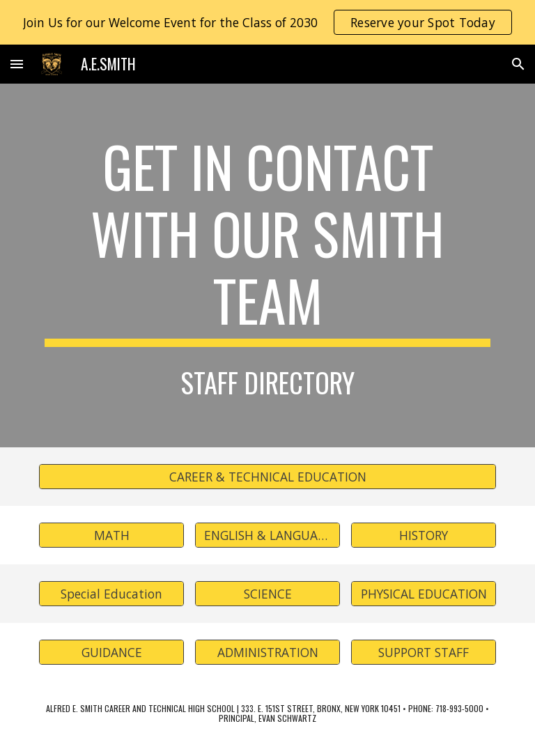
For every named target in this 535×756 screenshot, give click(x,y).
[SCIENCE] (267, 593)
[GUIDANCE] (111, 652)
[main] (267, 240)
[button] (17, 64)
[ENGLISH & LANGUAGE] (267, 535)
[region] (267, 22)
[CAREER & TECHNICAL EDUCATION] (267, 476)
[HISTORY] (423, 535)
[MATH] (111, 535)
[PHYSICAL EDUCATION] (423, 593)
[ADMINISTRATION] (267, 652)
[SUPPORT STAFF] (423, 652)
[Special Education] (111, 593)
